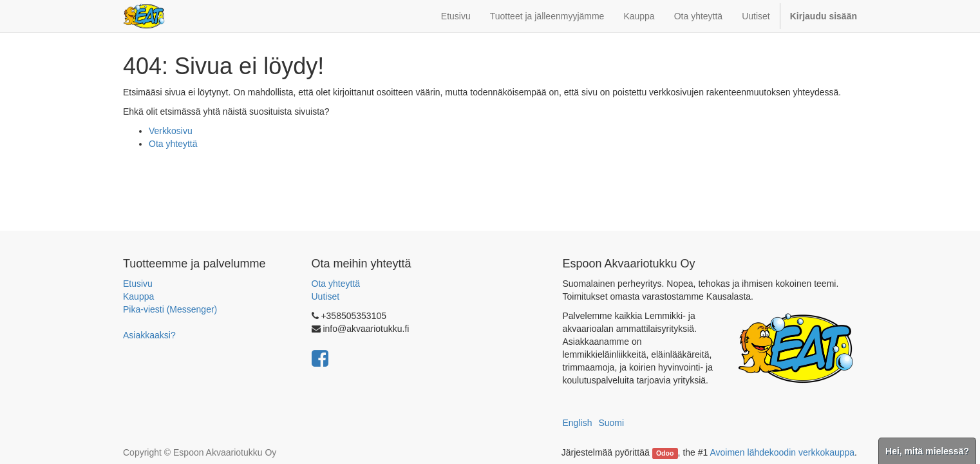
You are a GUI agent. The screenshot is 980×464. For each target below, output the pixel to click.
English (578, 423)
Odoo (665, 453)
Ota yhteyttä (173, 144)
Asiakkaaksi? (149, 335)
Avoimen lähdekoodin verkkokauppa (782, 452)
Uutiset (326, 296)
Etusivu (138, 284)
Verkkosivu (171, 131)
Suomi (611, 423)
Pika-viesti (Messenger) (170, 309)
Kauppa (138, 296)
